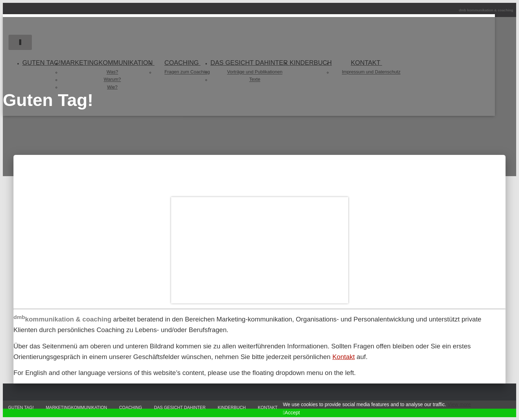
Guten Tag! (21, 408)
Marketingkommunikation (76, 408)
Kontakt (343, 357)
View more (459, 404)
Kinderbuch (232, 408)
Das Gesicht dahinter (180, 408)
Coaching (131, 408)
